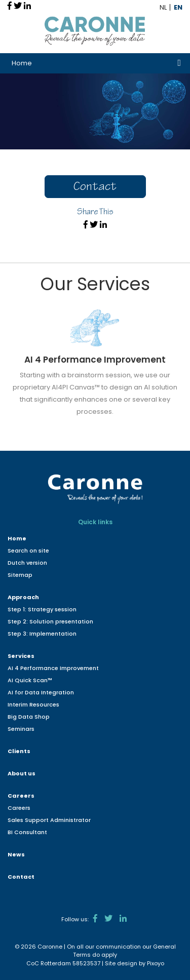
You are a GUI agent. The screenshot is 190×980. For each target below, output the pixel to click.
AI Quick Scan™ (30, 680)
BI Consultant (27, 832)
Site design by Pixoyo (135, 963)
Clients (19, 751)
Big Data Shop (29, 717)
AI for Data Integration (41, 692)
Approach (23, 597)
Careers (21, 796)
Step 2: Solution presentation (50, 621)
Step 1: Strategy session (42, 609)
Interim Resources (33, 704)
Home (22, 63)
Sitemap (20, 575)
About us (22, 773)
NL (163, 7)
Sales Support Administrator (49, 820)
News (16, 854)
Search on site (28, 551)
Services (21, 656)
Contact (95, 188)
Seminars (21, 729)
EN (178, 7)
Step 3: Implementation (42, 634)
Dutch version (27, 563)
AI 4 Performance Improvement (53, 668)
